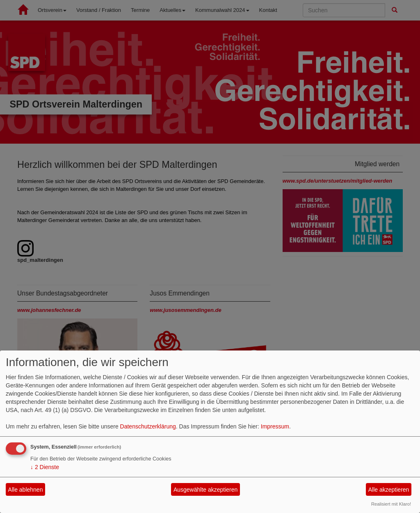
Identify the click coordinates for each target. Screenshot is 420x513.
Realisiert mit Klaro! (391, 504)
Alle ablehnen (26, 490)
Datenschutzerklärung (148, 426)
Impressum (275, 426)
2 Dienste (45, 467)
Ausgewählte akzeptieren (205, 490)
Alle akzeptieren (389, 490)
